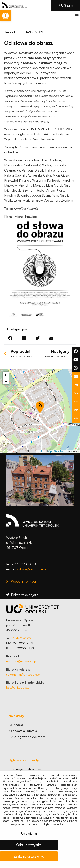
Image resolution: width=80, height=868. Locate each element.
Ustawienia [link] (29, 833)
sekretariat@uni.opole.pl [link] (23, 674)
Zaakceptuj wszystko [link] (29, 856)
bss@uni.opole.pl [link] (18, 687)
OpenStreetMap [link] (57, 451)
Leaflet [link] (41, 451)
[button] (76, 14)
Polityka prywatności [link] (52, 824)
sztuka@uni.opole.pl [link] (32, 569)
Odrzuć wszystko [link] (29, 845)
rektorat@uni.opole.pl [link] (21, 661)
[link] (5, 16)
